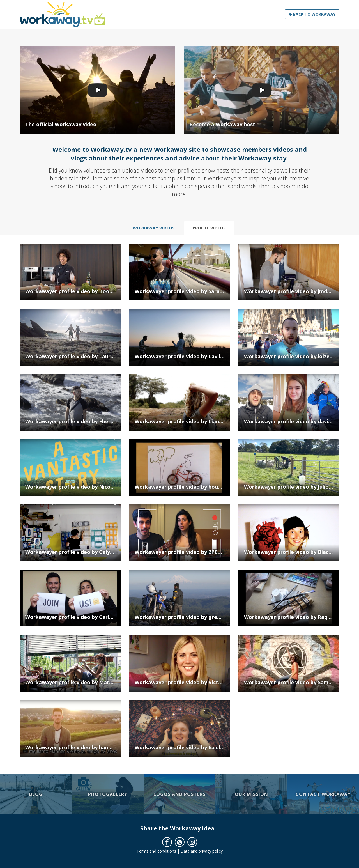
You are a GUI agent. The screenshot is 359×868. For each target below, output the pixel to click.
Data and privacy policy (202, 851)
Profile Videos (209, 228)
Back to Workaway (312, 14)
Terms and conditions (156, 851)
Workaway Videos (154, 228)
